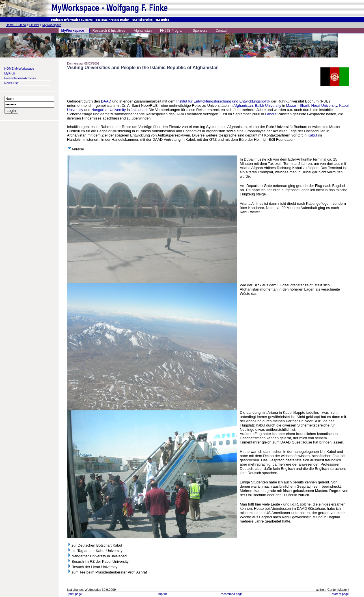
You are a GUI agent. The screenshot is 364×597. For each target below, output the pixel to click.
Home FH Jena (16, 25)
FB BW (34, 25)
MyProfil (10, 73)
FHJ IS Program (172, 31)
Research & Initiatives (109, 31)
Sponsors (200, 31)
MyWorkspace (52, 25)
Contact (221, 31)
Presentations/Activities (20, 78)
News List (11, 83)
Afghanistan (143, 31)
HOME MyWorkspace (19, 69)
